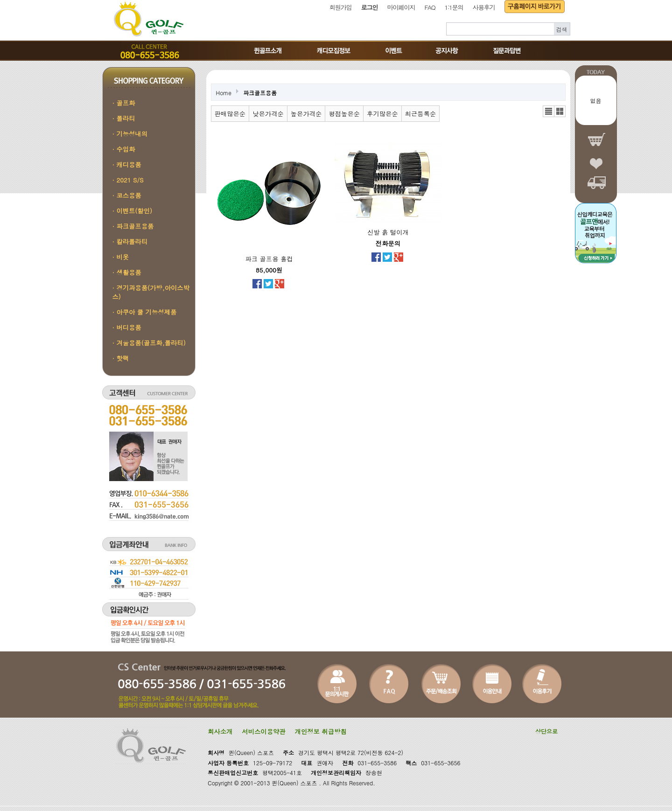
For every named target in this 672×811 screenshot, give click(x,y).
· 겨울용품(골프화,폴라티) (149, 343)
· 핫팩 (121, 358)
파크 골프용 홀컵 (269, 259)
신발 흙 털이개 (388, 232)
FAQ (430, 7)
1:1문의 (454, 7)
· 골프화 (124, 103)
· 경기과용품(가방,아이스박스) (151, 292)
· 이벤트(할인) (133, 211)
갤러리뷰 (560, 111)
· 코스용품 (127, 195)
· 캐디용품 (127, 164)
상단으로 (546, 731)
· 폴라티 (124, 118)
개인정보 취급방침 (321, 731)
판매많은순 (230, 114)
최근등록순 (421, 114)
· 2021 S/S (128, 180)
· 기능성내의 (130, 134)
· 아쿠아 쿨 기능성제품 (145, 312)
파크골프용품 (260, 93)
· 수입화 (124, 149)
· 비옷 (121, 257)
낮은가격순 (268, 114)
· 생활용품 (127, 272)
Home (224, 93)
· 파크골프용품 (133, 226)
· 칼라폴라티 (130, 241)
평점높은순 (344, 114)
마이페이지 (401, 7)
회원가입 (341, 7)
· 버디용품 (127, 327)
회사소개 (220, 731)
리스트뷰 (549, 111)
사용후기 (484, 7)
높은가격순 (306, 114)
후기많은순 (382, 114)
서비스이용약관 (263, 731)
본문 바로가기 (0, 0)
